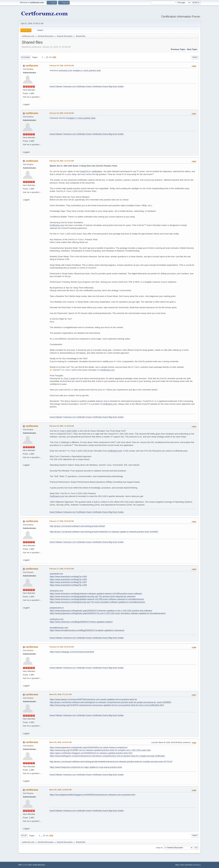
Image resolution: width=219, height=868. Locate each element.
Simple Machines (39, 865)
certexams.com (65, 70)
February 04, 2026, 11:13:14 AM (62, 161)
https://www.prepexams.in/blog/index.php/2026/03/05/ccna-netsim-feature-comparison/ (89, 747)
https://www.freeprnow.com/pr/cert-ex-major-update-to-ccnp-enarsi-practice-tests (86, 767)
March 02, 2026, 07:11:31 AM (60, 694)
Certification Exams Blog (102, 86)
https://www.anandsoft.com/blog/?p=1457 (68, 582)
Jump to (159, 847)
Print (195, 57)
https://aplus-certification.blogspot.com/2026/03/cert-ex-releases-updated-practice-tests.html (91, 753)
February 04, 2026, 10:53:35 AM (62, 66)
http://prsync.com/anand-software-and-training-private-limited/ (77, 526)
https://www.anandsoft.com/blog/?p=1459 (68, 585)
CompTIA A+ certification (91, 171)
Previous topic (178, 49)
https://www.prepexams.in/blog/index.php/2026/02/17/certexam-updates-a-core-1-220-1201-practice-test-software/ (101, 611)
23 (47, 57)
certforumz (32, 66)
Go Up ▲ (197, 865)
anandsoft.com (56, 574)
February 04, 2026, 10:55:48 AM (62, 113)
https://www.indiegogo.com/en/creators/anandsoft (72, 652)
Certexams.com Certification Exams (77, 86)
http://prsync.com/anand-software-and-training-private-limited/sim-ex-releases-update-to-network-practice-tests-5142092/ (104, 532)
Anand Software (56, 86)
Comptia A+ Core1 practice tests (81, 118)
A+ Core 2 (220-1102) (67, 431)
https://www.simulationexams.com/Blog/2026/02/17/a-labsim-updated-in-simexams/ (87, 630)
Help (177, 865)
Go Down (25, 57)
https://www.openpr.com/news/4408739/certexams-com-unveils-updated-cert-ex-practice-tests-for (93, 699)
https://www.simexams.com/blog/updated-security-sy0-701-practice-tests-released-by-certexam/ (93, 596)
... (45, 57)
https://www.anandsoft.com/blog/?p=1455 (68, 579)
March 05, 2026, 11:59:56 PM (60, 790)
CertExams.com (57, 225)
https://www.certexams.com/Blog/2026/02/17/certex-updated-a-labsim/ (81, 622)
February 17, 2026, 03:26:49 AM (62, 521)
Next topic (192, 49)
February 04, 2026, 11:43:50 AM (62, 426)
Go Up (24, 836)
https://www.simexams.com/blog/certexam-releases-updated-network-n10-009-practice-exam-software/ (96, 594)
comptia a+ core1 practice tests (87, 70)
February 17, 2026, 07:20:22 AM (62, 569)
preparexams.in (57, 608)
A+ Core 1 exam (68, 378)
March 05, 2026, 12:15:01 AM (60, 742)
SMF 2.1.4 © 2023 (25, 865)
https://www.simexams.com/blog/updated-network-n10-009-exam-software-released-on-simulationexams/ (97, 599)
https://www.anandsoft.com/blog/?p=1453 (68, 577)
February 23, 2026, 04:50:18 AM (62, 647)
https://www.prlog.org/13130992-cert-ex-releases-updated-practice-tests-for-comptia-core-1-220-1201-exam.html (100, 750)
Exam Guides (118, 86)
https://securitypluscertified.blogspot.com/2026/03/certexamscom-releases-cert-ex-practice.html (92, 795)
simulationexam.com (59, 628)
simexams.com (56, 591)
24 (50, 57)
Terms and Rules (186, 865)
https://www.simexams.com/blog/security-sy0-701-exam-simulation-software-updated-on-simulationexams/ (97, 602)
